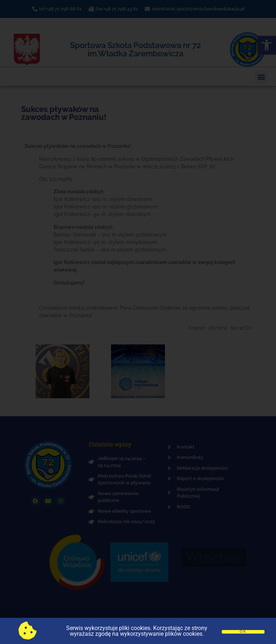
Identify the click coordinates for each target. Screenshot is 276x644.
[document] (138, 322)
